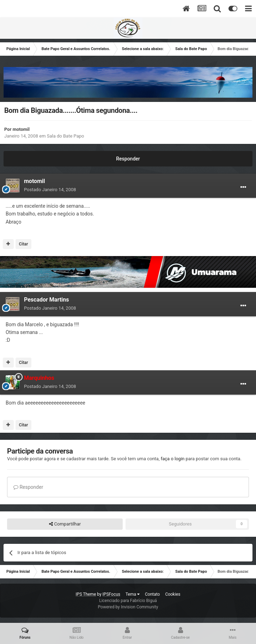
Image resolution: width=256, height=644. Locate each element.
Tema (133, 594)
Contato (152, 594)
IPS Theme (86, 594)
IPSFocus (111, 594)
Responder (128, 159)
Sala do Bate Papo (66, 136)
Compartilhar (65, 524)
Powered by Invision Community (128, 607)
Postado (50, 190)
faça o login (173, 459)
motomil (21, 129)
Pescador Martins (47, 300)
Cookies (173, 594)
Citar (23, 244)
